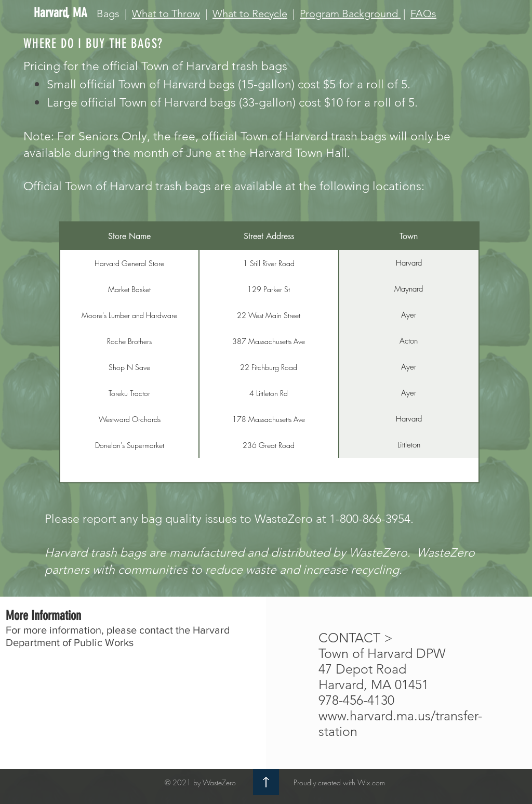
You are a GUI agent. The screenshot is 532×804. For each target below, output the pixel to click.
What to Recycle (250, 14)
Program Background (350, 14)
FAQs (423, 14)
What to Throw (166, 14)
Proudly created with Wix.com (339, 782)
